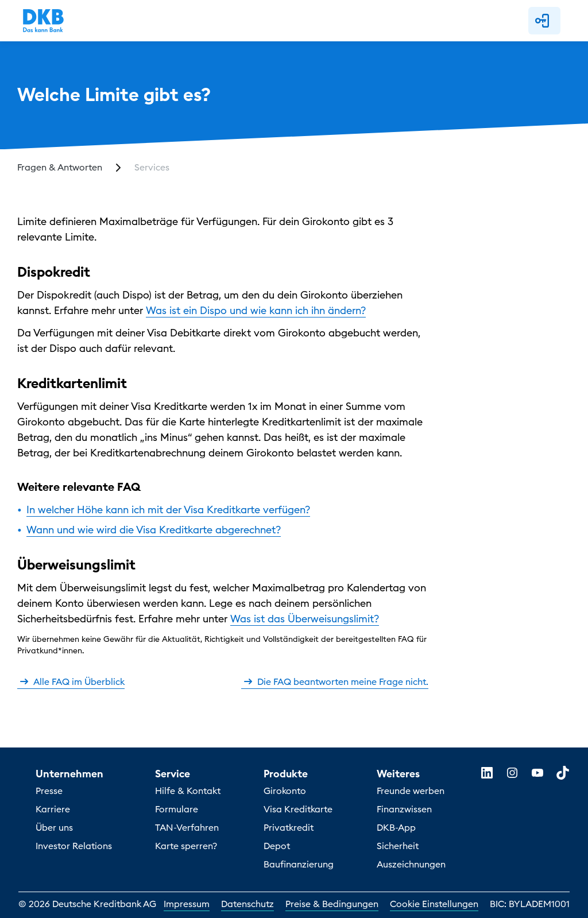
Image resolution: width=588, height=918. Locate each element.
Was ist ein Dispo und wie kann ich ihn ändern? (256, 310)
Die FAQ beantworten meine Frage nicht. (335, 681)
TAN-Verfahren (187, 827)
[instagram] (512, 773)
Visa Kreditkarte (298, 809)
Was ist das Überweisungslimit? (305, 619)
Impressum (187, 904)
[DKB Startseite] (43, 21)
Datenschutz (247, 904)
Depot (277, 846)
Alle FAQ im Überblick (71, 681)
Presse (49, 791)
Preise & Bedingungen (332, 904)
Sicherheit (398, 846)
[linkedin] (487, 773)
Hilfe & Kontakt (188, 791)
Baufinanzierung (299, 864)
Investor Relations (74, 846)
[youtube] (537, 773)
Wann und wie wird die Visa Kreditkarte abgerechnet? (154, 530)
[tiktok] (563, 773)
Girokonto (285, 791)
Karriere (53, 809)
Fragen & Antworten (60, 167)
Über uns (54, 827)
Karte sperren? (186, 846)
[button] (544, 21)
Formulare (177, 809)
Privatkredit (289, 827)
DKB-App (396, 827)
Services (152, 167)
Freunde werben (411, 791)
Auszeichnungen (411, 864)
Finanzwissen (404, 809)
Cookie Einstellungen (434, 904)
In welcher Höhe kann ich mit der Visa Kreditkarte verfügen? (168, 510)
